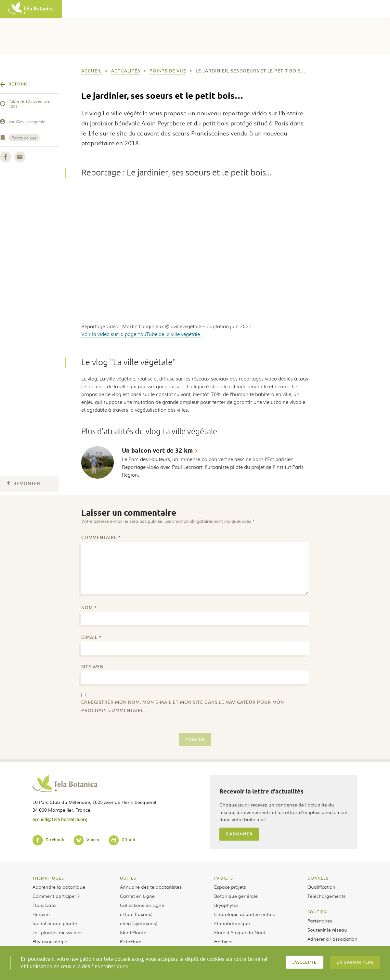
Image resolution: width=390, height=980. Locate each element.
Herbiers (42, 914)
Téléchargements (326, 896)
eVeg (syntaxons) (139, 923)
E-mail (91, 637)
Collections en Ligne (142, 905)
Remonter (23, 484)
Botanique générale (236, 896)
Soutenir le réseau (327, 930)
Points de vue (24, 138)
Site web (92, 667)
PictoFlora (131, 941)
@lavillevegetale (31, 122)
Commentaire (101, 538)
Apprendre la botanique (59, 887)
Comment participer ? (56, 896)
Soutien (317, 912)
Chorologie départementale (245, 914)
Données (318, 878)
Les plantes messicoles (58, 932)
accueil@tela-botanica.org (60, 819)
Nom (89, 608)
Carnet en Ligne (137, 896)
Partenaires (320, 921)
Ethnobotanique (232, 923)
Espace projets (230, 887)
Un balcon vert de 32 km (157, 451)
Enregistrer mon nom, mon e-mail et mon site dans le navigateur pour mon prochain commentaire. (183, 706)
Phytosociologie (50, 941)
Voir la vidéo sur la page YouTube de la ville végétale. (141, 334)
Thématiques (48, 878)
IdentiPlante (133, 932)
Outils (128, 878)
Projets (224, 878)
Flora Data (44, 905)
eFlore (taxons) (136, 914)
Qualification (321, 887)
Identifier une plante (55, 923)
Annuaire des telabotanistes (151, 887)
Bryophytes (226, 905)
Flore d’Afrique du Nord (240, 932)
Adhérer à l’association (332, 939)
